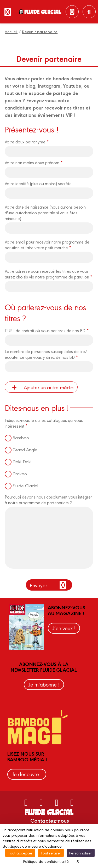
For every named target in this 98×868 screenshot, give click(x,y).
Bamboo (21, 437)
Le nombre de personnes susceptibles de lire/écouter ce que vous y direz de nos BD (46, 354)
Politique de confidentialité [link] (46, 861)
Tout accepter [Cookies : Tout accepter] (20, 853)
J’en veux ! (64, 628)
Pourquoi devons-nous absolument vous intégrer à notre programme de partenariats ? (48, 500)
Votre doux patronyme (27, 142)
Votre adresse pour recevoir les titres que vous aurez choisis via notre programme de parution (48, 274)
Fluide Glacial (25, 485)
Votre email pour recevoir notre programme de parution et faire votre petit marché (47, 245)
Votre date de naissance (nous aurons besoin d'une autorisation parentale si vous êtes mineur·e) (45, 213)
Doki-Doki (22, 461)
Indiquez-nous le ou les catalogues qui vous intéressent (44, 423)
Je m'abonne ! (44, 684)
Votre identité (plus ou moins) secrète (38, 183)
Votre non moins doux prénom (34, 162)
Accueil (11, 31)
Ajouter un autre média (41, 387)
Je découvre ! (27, 774)
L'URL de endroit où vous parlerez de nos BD (47, 330)
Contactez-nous (50, 820)
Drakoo (20, 473)
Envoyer (49, 585)
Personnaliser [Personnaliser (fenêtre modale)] (81, 853)
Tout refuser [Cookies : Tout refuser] (51, 853)
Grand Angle (25, 449)
